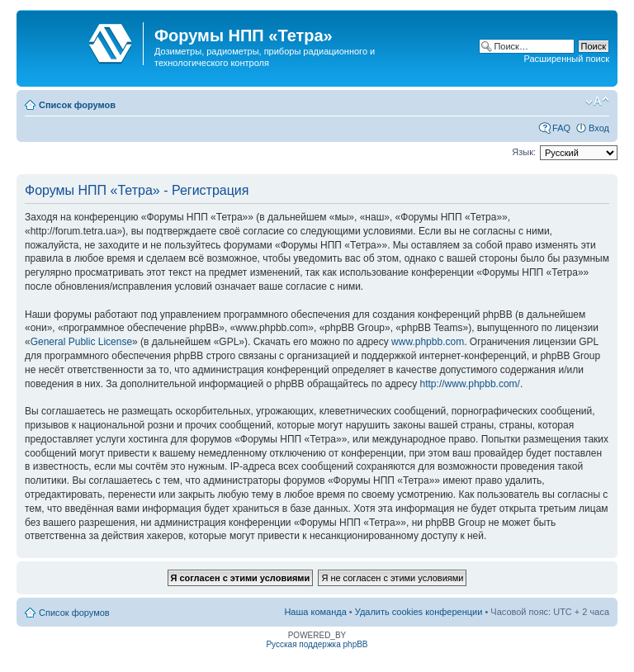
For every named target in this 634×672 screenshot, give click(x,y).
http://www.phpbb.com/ (470, 384)
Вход (599, 128)
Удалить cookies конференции (419, 612)
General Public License (81, 342)
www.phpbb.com (428, 342)
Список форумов (77, 105)
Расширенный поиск (566, 59)
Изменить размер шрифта (597, 102)
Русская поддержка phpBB (317, 644)
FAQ (561, 128)
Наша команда (315, 612)
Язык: (524, 152)
